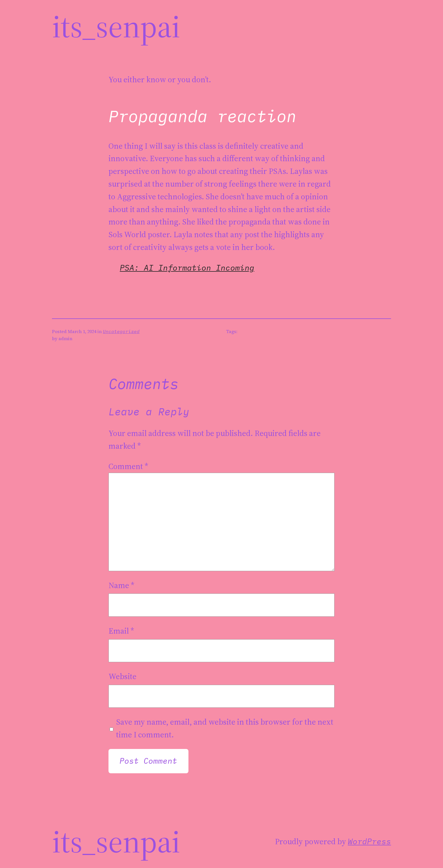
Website (122, 676)
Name (121, 585)
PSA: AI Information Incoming (187, 268)
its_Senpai (116, 26)
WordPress (369, 841)
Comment (128, 466)
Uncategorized (121, 331)
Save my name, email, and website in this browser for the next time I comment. (225, 728)
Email (121, 631)
